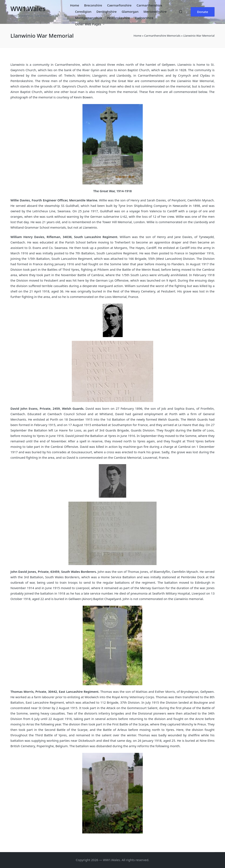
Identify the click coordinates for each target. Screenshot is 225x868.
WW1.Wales (28, 9)
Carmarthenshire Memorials (162, 36)
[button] (203, 12)
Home (137, 36)
